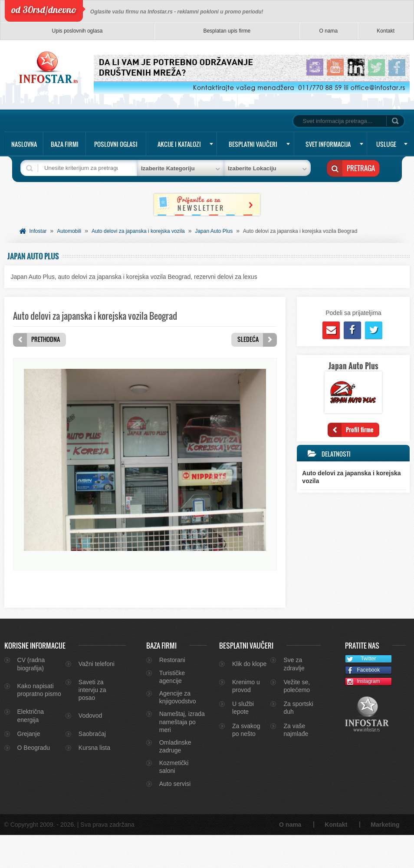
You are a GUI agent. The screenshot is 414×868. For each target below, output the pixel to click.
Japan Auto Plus (214, 231)
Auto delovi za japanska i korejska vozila (138, 231)
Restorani (172, 693)
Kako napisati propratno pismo (39, 723)
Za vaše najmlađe (296, 763)
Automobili (69, 231)
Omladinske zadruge (175, 779)
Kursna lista (94, 781)
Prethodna (46, 339)
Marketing (385, 858)
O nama (329, 31)
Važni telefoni (97, 697)
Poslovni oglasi (116, 144)
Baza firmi (65, 144)
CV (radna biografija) (31, 697)
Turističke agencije (172, 710)
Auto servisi (175, 817)
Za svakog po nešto (246, 763)
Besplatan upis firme (227, 31)
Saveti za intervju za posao (92, 723)
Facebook (363, 704)
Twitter (361, 692)
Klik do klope (249, 697)
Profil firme (360, 429)
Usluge (386, 144)
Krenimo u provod (246, 719)
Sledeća (248, 339)
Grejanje (29, 767)
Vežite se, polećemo (297, 719)
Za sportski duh (298, 741)
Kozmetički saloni (174, 800)
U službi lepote (243, 741)
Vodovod (90, 749)
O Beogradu (34, 781)
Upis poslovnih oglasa (77, 31)
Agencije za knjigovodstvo (178, 730)
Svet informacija (328, 144)
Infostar (38, 231)
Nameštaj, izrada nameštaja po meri (182, 755)
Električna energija (31, 749)
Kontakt (386, 31)
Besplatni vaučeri (253, 144)
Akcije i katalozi (179, 144)
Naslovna (24, 144)
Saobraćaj (92, 767)
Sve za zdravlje (294, 697)
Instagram (363, 715)
